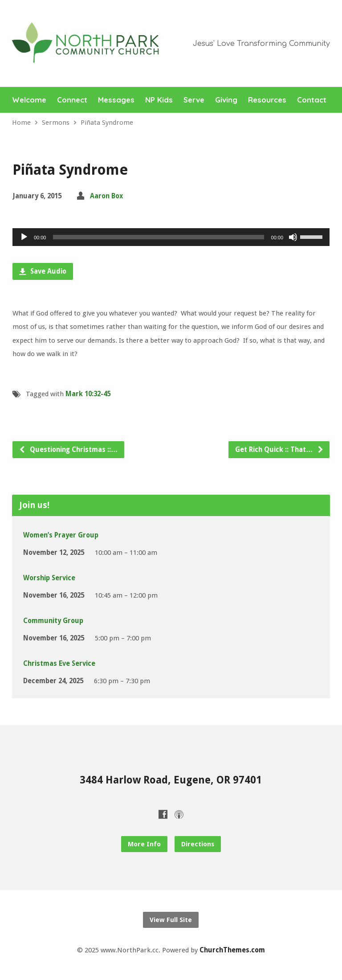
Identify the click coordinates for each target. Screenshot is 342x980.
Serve (194, 100)
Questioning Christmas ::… (68, 450)
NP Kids (159, 100)
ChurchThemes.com (232, 950)
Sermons (56, 123)
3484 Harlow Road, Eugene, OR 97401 (171, 780)
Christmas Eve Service (59, 664)
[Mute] (293, 237)
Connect (72, 100)
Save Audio (43, 271)
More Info (144, 844)
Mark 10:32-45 (88, 394)
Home (21, 123)
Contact (312, 100)
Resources (267, 100)
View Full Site (171, 920)
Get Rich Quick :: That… (279, 450)
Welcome (29, 100)
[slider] (158, 237)
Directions (198, 844)
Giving (226, 100)
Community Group (53, 621)
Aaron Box (106, 196)
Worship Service (49, 578)
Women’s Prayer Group (61, 535)
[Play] (24, 237)
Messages (116, 100)
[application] (171, 237)
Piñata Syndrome (107, 123)
